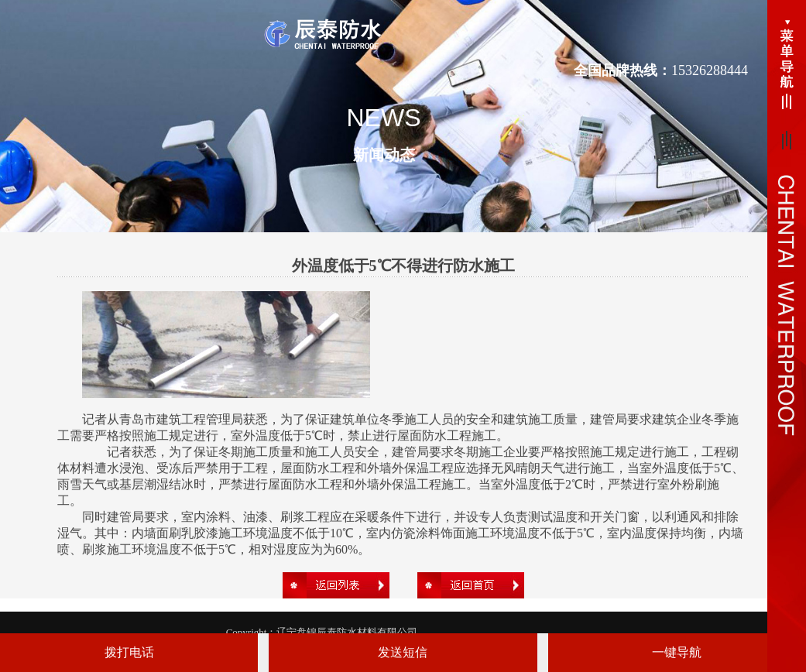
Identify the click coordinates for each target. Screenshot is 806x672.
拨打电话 (129, 652)
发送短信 (403, 652)
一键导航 (677, 652)
